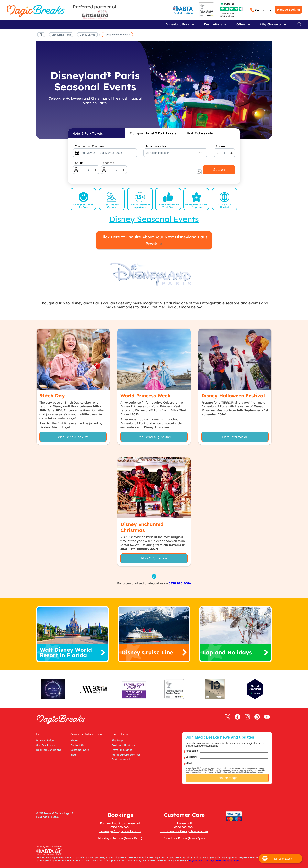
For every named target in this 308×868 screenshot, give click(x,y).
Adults (79, 163)
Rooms (220, 146)
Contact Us (263, 10)
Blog (73, 755)
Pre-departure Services (126, 755)
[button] (280, 859)
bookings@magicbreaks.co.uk (120, 831)
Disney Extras (87, 35)
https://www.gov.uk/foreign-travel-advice (214, 860)
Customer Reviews (123, 745)
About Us (76, 740)
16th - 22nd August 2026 (154, 437)
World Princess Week (145, 396)
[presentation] (230, 794)
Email (189, 763)
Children (108, 163)
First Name (192, 751)
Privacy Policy (45, 740)
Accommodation (156, 146)
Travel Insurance (122, 750)
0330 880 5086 (180, 583)
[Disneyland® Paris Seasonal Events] (154, 90)
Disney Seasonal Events (117, 35)
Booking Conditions (49, 750)
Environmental (121, 759)
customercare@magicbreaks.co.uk (184, 831)
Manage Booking (288, 10)
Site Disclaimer (46, 745)
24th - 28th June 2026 (73, 437)
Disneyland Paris (61, 35)
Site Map (117, 740)
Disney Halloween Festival (233, 396)
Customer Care (80, 750)
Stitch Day (52, 396)
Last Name (192, 757)
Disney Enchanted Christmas (142, 527)
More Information (235, 437)
